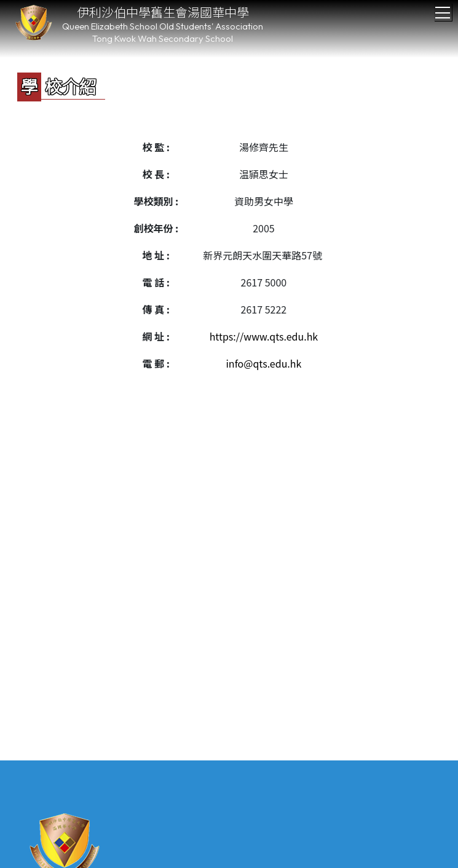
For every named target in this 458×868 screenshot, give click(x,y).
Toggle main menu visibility (444, 9)
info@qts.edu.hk (263, 363)
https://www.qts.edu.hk (264, 336)
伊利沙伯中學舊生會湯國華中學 (163, 13)
